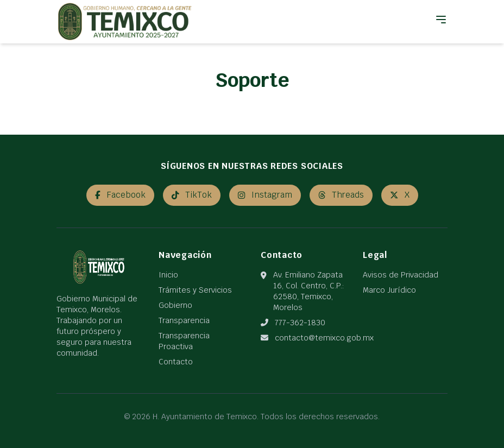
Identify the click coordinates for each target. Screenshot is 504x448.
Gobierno (175, 305)
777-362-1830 (300, 323)
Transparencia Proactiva (184, 341)
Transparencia (184, 320)
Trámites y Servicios (195, 290)
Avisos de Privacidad (401, 275)
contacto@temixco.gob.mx (324, 338)
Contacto (176, 362)
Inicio (168, 275)
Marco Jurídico (389, 290)
